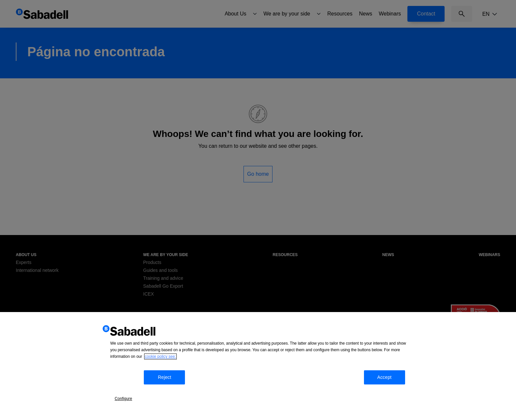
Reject (171, 395)
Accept (396, 395)
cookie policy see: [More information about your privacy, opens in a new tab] (160, 377)
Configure (130, 394)
